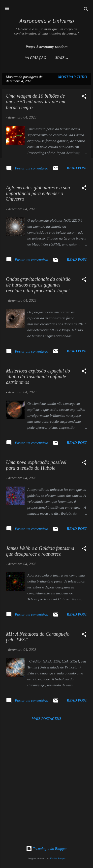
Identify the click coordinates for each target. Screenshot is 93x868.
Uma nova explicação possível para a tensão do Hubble (36, 465)
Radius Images (58, 858)
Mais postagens (46, 719)
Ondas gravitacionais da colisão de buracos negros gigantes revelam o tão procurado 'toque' (38, 285)
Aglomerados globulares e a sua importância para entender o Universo (38, 193)
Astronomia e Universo (47, 21)
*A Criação (36, 58)
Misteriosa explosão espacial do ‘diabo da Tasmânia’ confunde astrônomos (38, 376)
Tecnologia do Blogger (46, 849)
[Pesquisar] (86, 10)
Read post (77, 168)
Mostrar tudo (73, 77)
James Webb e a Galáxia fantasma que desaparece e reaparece (40, 551)
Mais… (62, 58)
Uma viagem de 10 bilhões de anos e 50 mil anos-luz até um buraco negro (36, 102)
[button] (84, 97)
